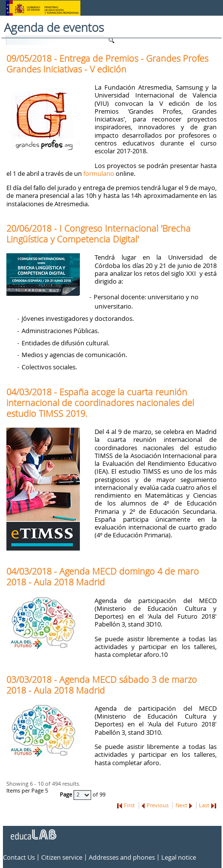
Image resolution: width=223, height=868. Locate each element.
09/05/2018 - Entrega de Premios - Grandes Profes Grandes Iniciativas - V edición (107, 64)
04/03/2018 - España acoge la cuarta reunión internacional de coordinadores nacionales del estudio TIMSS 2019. (100, 403)
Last (204, 805)
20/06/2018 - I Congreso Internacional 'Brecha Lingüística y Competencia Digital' (99, 234)
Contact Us (19, 857)
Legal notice (179, 857)
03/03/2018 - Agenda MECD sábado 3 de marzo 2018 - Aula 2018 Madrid (102, 685)
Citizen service (62, 857)
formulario (99, 173)
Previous (158, 805)
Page (67, 795)
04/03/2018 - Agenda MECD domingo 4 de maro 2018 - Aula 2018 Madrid (103, 577)
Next (181, 805)
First (129, 805)
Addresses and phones (122, 857)
